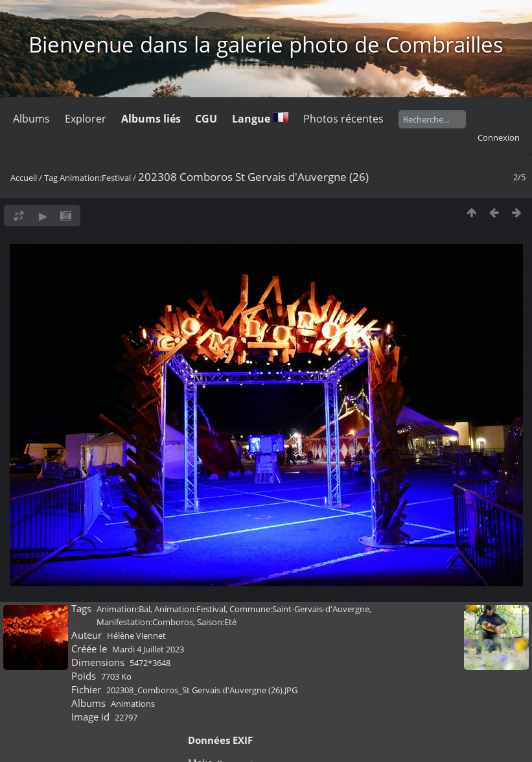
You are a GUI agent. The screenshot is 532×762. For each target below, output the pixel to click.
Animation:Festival (95, 178)
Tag (51, 178)
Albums (31, 119)
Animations (133, 704)
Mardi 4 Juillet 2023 (148, 649)
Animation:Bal (123, 609)
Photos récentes (343, 119)
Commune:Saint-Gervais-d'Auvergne (299, 609)
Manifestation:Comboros (145, 622)
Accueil (24, 178)
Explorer (86, 119)
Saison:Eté (217, 622)
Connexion (499, 137)
